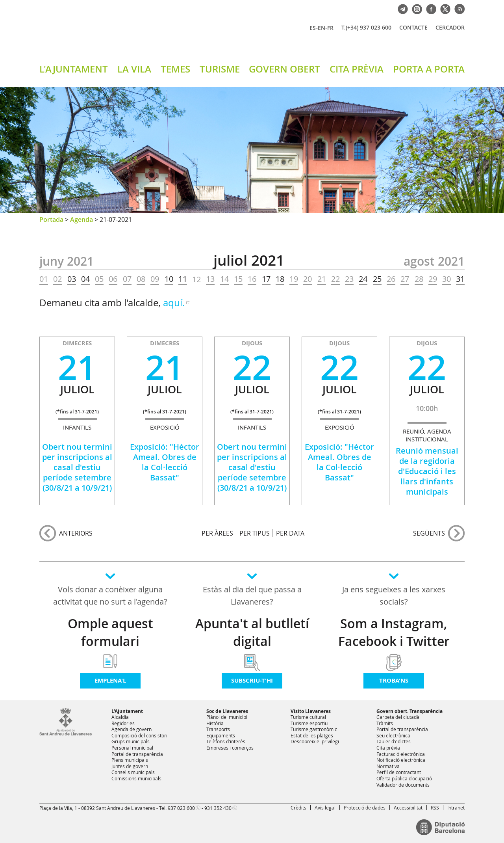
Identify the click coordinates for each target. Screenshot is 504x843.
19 (294, 279)
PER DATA (290, 533)
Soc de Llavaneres (227, 711)
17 (266, 279)
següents (429, 533)
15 (238, 279)
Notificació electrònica (401, 760)
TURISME (220, 69)
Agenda (82, 220)
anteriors (76, 533)
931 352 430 (218, 808)
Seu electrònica (393, 735)
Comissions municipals (136, 778)
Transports (218, 729)
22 (335, 279)
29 (433, 279)
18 (280, 279)
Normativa (388, 766)
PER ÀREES (217, 533)
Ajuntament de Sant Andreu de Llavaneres (132, 35)
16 (252, 279)
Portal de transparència (137, 754)
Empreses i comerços (230, 748)
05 (99, 279)
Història (215, 723)
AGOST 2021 (434, 261)
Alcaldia (120, 717)
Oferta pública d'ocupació (404, 778)
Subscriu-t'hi (252, 680)
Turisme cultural (308, 717)
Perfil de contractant (399, 772)
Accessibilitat (408, 808)
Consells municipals (133, 772)
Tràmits (385, 723)
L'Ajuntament (127, 711)
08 (141, 279)
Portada (51, 220)
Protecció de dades (365, 808)
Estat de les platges (312, 735)
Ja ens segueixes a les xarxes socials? (394, 595)
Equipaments (221, 735)
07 (127, 279)
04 (85, 279)
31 (460, 279)
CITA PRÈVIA (357, 69)
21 (322, 279)
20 (308, 279)
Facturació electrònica (401, 754)
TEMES (175, 69)
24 (363, 279)
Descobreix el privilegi (315, 741)
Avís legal (325, 808)
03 (72, 279)
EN (321, 28)
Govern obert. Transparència (409, 711)
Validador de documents (403, 785)
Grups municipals (131, 741)
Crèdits (298, 808)
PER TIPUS (255, 533)
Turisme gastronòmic (314, 729)
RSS (435, 808)
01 (44, 279)
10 (169, 279)
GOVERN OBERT (284, 69)
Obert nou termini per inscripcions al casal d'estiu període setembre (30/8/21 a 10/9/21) (77, 467)
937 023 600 (181, 808)
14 (224, 279)
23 (349, 279)
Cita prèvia (388, 748)
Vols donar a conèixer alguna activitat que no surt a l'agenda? (110, 595)
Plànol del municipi (227, 717)
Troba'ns (394, 680)
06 (113, 279)
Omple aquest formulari (110, 632)
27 (405, 279)
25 (377, 279)
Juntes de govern (130, 766)
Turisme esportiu (309, 723)
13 (210, 279)
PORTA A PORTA (429, 69)
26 (391, 279)
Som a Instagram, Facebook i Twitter (394, 632)
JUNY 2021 (67, 261)
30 (447, 279)
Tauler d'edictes (394, 741)
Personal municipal (132, 748)
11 (183, 279)
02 (57, 279)
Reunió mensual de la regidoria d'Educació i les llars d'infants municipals (427, 471)
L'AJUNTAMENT (74, 69)
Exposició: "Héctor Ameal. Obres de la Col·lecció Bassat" (165, 462)
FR (330, 28)
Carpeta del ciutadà (398, 717)
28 (419, 279)
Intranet (456, 808)
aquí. (174, 303)
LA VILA (134, 69)
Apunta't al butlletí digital (252, 632)
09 (155, 279)
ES (313, 28)
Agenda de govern (132, 729)
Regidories (123, 723)
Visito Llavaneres (311, 711)
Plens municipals (130, 760)
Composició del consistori (139, 735)
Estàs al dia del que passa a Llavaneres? (252, 595)
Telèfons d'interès (226, 741)
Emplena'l (110, 680)
